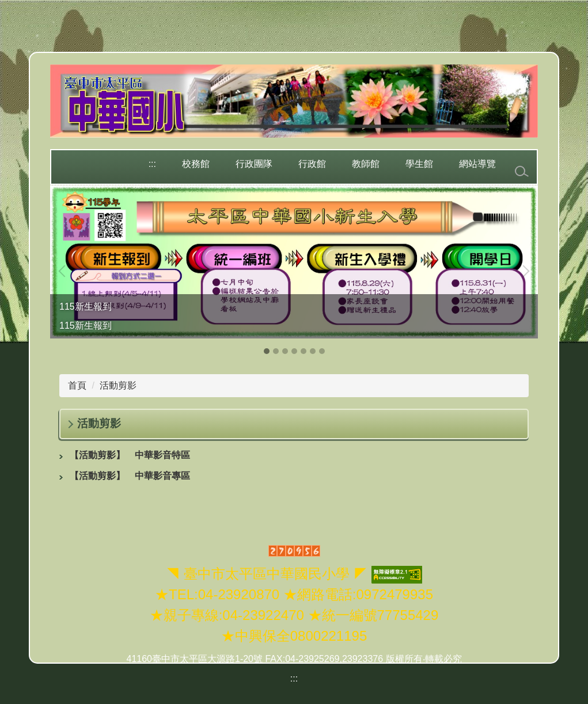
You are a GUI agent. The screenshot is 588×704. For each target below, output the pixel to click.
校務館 (196, 164)
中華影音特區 (130, 455)
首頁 (77, 385)
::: (152, 164)
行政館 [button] (312, 164)
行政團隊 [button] (254, 164)
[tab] (267, 351)
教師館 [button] (366, 164)
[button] (65, 271)
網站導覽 (477, 164)
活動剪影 (118, 385)
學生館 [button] (419, 164)
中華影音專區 (130, 476)
